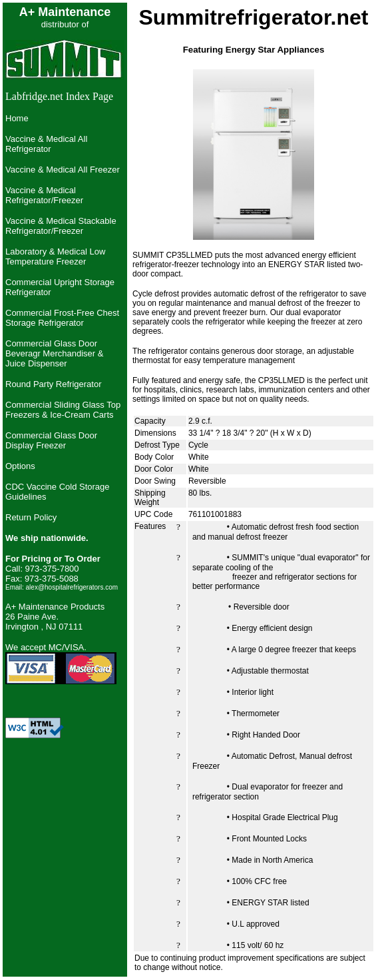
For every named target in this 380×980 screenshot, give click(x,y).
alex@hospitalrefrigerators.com (72, 587)
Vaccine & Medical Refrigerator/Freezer (44, 195)
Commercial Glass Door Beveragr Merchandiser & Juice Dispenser (54, 353)
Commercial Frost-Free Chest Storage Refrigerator (62, 318)
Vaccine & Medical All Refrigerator (46, 144)
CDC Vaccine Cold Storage (58, 487)
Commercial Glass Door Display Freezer (51, 440)
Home (17, 118)
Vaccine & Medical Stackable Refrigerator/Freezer (61, 226)
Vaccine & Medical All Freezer (63, 170)
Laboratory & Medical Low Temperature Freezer (55, 256)
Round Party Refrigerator (54, 384)
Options (20, 466)
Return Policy (31, 517)
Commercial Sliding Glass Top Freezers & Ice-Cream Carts (63, 410)
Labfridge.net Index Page (59, 96)
